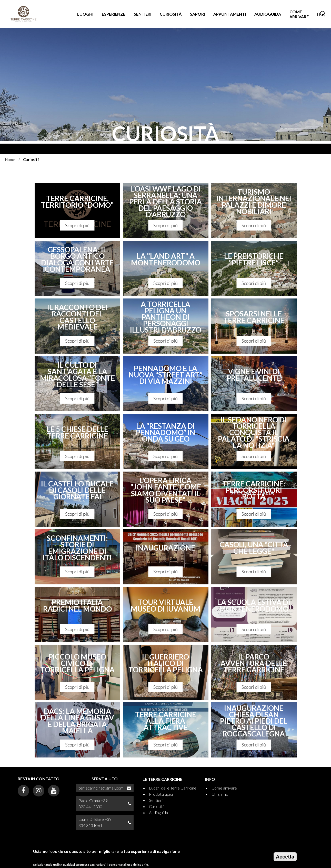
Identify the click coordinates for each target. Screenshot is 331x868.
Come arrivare (299, 14)
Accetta (285, 857)
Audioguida (268, 14)
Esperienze (114, 14)
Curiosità (171, 14)
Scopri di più (77, 225)
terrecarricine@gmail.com (101, 788)
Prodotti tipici (161, 794)
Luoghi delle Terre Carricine (173, 788)
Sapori (197, 14)
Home (10, 159)
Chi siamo (220, 794)
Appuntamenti (230, 14)
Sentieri (143, 14)
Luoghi (85, 14)
